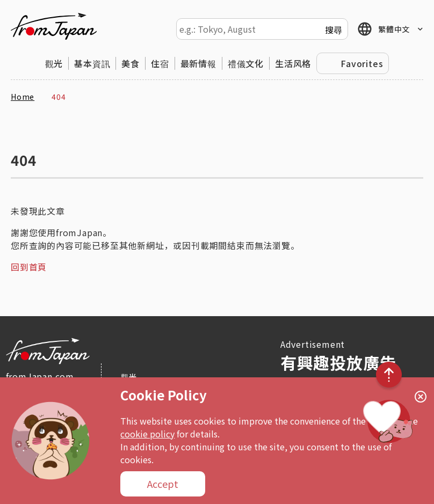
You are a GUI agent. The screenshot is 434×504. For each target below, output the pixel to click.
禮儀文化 (246, 63)
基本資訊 (92, 63)
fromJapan (54, 26)
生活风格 (293, 63)
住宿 (160, 63)
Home (23, 97)
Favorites (362, 63)
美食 (131, 63)
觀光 (54, 63)
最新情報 (198, 63)
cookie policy (147, 434)
